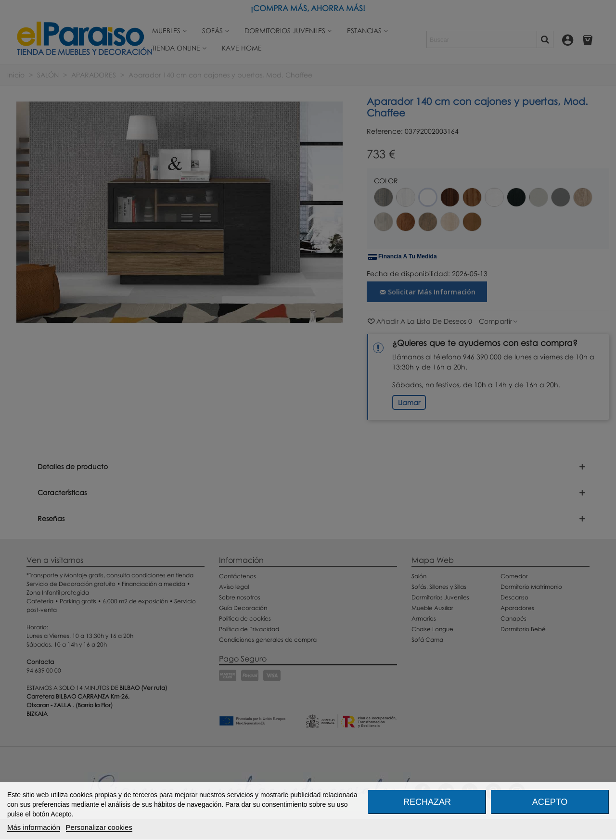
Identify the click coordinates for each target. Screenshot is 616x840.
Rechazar (427, 802)
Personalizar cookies (99, 827)
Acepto (550, 802)
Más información (34, 827)
